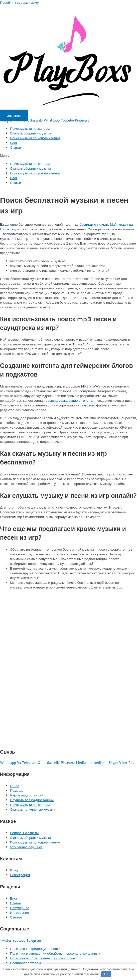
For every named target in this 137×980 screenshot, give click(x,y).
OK (106, 974)
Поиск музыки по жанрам (30, 128)
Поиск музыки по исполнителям (35, 138)
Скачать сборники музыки (30, 133)
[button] (14, 115)
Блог (14, 143)
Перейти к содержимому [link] (19, 2)
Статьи (15, 147)
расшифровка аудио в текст (68, 400)
